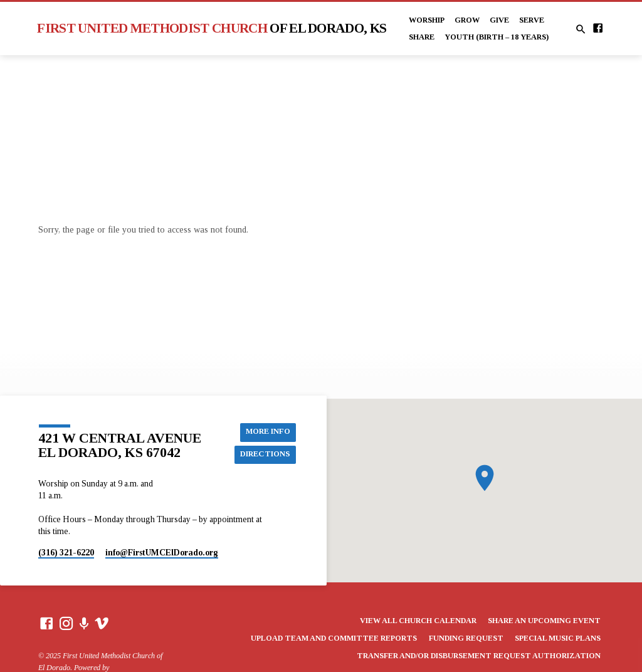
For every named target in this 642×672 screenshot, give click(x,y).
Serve (532, 20)
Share (422, 37)
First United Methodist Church (212, 28)
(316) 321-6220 (66, 553)
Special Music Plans (558, 638)
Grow (467, 20)
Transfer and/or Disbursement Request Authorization (479, 656)
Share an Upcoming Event (544, 621)
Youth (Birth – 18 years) (497, 37)
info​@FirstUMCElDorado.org (162, 553)
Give (499, 20)
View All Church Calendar (418, 621)
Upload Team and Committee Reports (334, 638)
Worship (427, 20)
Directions (265, 454)
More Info (268, 432)
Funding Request (466, 638)
